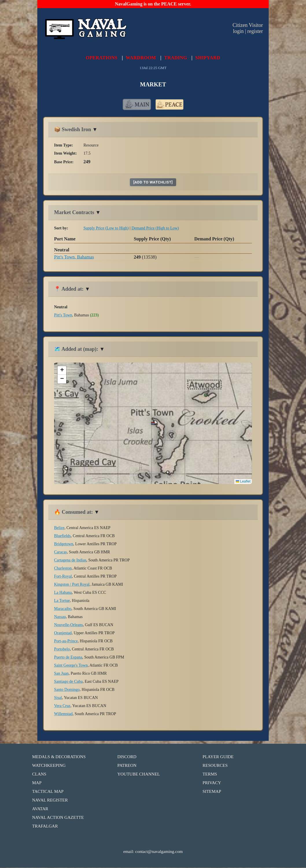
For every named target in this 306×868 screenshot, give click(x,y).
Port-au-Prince (66, 641)
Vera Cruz (62, 706)
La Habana (63, 593)
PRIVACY (212, 783)
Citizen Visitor (248, 25)
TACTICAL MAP (48, 792)
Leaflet (243, 482)
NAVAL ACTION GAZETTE (58, 818)
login (238, 31)
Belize (59, 528)
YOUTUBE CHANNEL (139, 774)
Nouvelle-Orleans (69, 625)
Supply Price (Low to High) (106, 228)
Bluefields (62, 536)
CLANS (39, 774)
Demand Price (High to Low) (155, 228)
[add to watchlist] (153, 182)
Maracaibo (63, 609)
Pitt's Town (63, 315)
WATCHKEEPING (49, 766)
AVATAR (40, 809)
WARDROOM (141, 58)
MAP (37, 783)
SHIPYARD (208, 58)
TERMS (210, 774)
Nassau (60, 617)
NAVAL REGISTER (50, 800)
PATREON (127, 766)
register (255, 31)
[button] (62, 371)
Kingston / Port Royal (72, 585)
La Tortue (62, 601)
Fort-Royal (63, 577)
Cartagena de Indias (70, 560)
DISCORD (127, 757)
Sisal (58, 698)
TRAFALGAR (45, 826)
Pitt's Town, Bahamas (74, 257)
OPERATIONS (102, 58)
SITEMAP (212, 792)
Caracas (60, 552)
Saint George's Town (71, 666)
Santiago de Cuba (68, 682)
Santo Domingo (67, 690)
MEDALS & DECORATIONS (59, 757)
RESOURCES (215, 766)
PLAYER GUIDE (218, 757)
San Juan (61, 674)
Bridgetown (64, 544)
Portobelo (62, 649)
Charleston (63, 569)
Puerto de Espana (68, 658)
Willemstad (63, 714)
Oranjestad (63, 633)
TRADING (176, 58)
